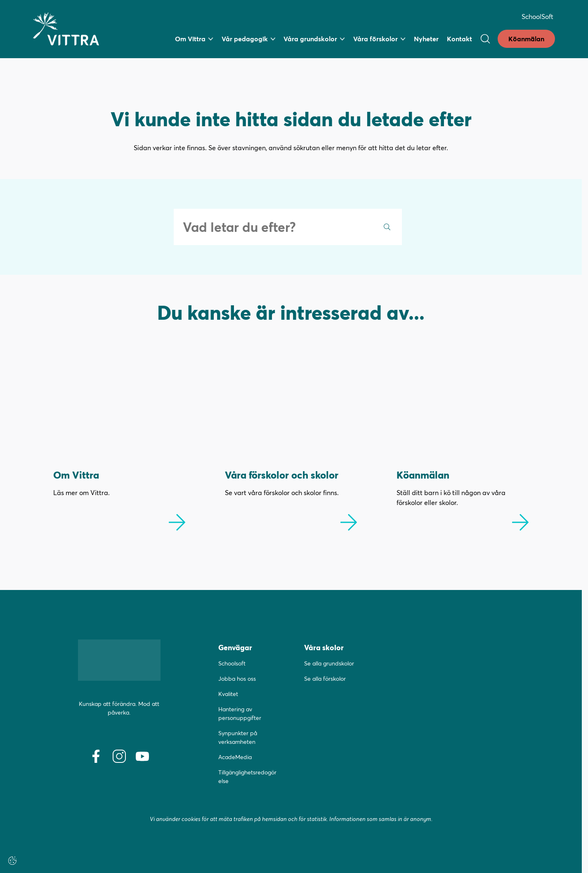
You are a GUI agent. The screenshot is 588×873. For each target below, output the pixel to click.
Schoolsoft (232, 663)
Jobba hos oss (237, 678)
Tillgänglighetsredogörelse (247, 776)
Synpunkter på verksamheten (238, 737)
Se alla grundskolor (329, 663)
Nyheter (426, 39)
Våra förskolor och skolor (282, 475)
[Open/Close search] (485, 39)
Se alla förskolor (325, 678)
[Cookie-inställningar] (12, 861)
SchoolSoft (537, 16)
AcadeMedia (235, 757)
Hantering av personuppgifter (240, 713)
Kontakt (459, 39)
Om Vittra (76, 475)
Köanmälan (526, 39)
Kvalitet (228, 694)
